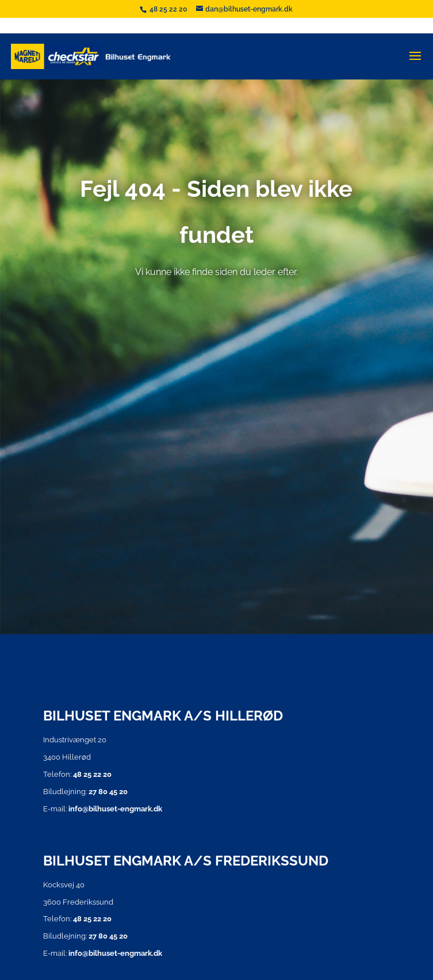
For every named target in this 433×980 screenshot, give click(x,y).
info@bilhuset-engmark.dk (115, 809)
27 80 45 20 (108, 792)
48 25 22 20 (169, 9)
